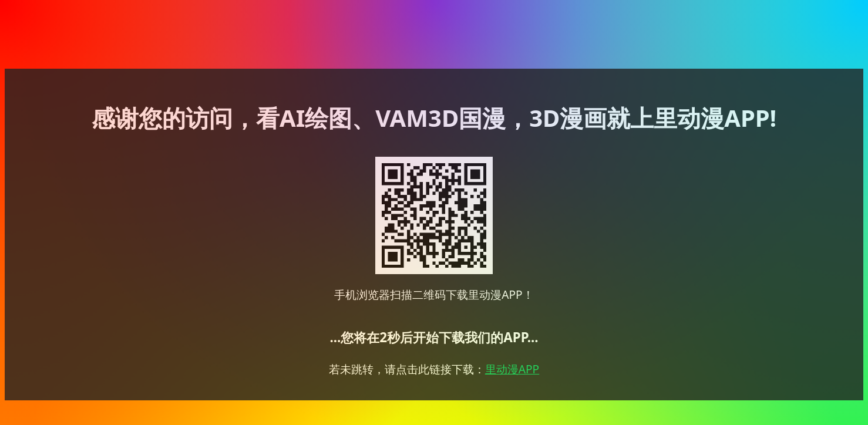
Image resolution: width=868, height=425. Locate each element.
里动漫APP (512, 369)
